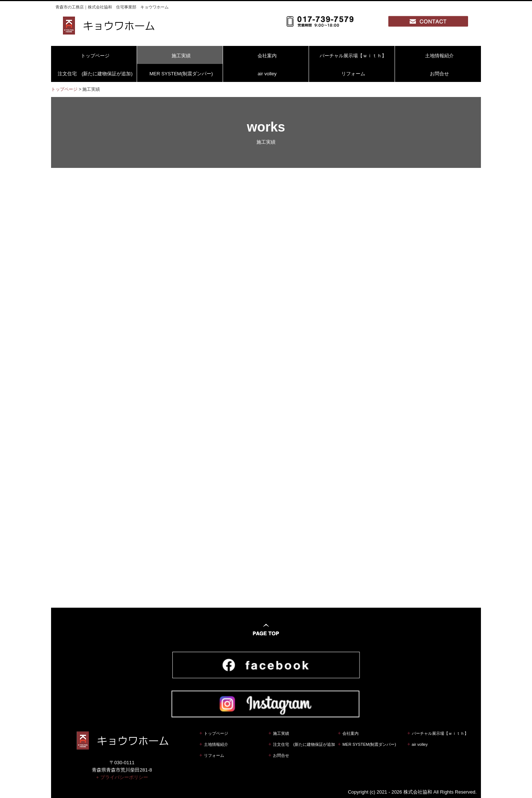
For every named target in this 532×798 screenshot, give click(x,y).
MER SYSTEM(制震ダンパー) (181, 74)
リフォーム (353, 74)
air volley (267, 74)
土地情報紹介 (439, 56)
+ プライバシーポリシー (122, 768)
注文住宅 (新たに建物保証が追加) (95, 74)
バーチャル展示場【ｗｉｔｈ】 (353, 56)
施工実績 (181, 56)
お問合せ (439, 74)
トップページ (95, 56)
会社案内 (267, 56)
